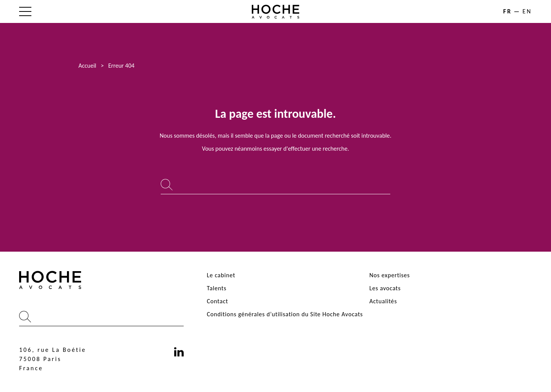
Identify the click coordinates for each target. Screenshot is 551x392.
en (527, 11)
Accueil (87, 66)
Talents (216, 288)
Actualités (383, 301)
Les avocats (385, 288)
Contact (217, 301)
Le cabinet (221, 275)
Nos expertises (390, 275)
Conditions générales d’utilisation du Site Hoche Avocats (285, 314)
